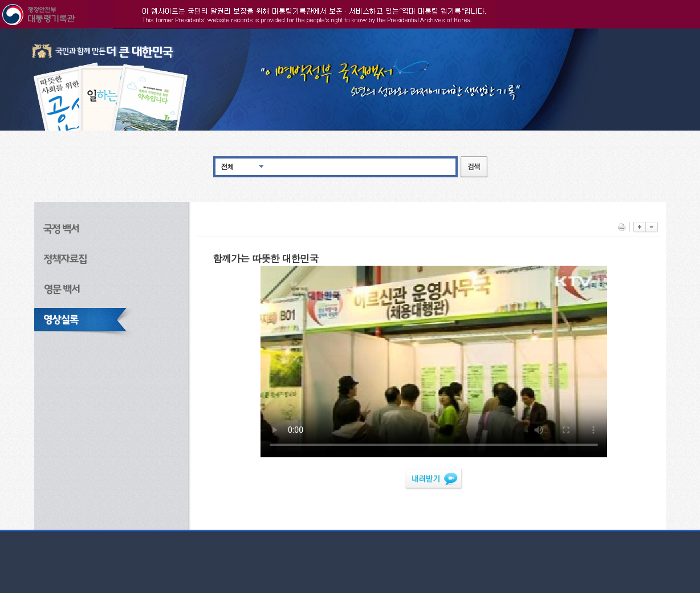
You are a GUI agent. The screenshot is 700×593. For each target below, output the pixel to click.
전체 (227, 166)
